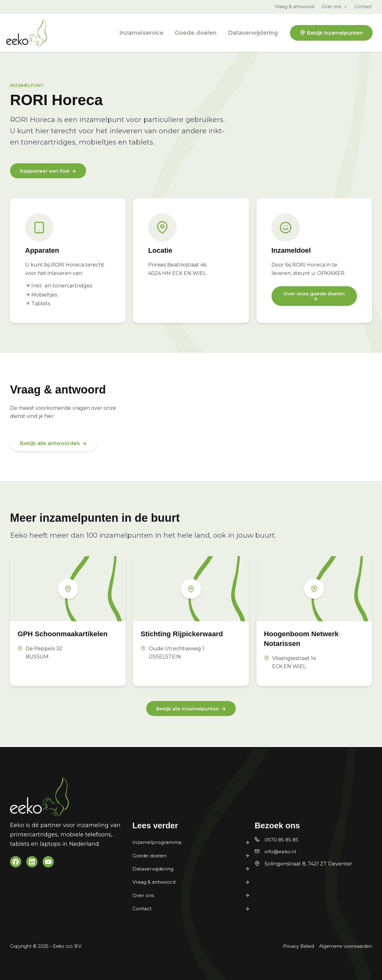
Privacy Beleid (299, 946)
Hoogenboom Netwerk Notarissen (307, 639)
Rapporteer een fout (47, 171)
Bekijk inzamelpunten (335, 33)
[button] (344, 7)
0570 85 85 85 (282, 840)
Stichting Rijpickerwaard (188, 634)
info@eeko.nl (281, 852)
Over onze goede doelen (314, 294)
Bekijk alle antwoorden (50, 444)
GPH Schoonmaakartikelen (60, 639)
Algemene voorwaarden (346, 946)
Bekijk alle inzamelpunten (187, 710)
